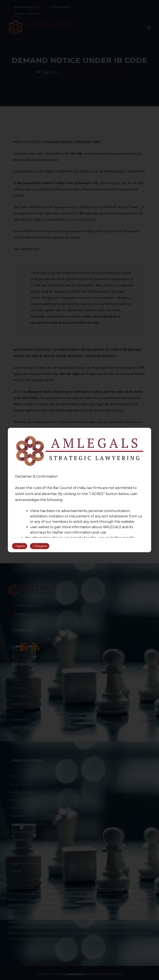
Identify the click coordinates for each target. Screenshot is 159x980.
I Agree (20, 546)
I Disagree (40, 546)
